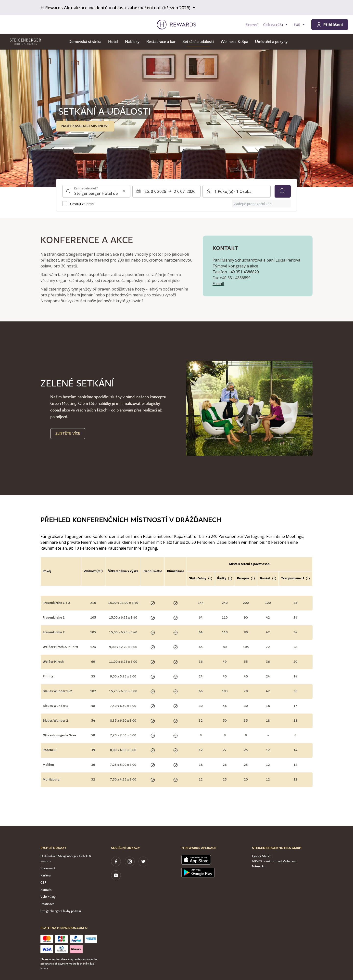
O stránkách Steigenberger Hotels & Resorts (66, 859)
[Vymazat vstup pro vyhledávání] (124, 191)
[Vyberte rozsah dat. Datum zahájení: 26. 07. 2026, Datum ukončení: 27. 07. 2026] (166, 191)
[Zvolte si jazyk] (276, 25)
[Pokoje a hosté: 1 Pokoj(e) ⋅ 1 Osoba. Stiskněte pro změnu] (237, 191)
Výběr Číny (48, 897)
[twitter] (143, 861)
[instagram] (130, 861)
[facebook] (116, 861)
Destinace (47, 904)
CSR (43, 883)
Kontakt (46, 890)
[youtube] (116, 875)
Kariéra (46, 875)
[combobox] (96, 191)
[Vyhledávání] (283, 191)
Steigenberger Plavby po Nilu (61, 911)
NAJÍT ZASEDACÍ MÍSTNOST (85, 126)
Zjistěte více (68, 433)
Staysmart (48, 868)
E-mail (218, 284)
